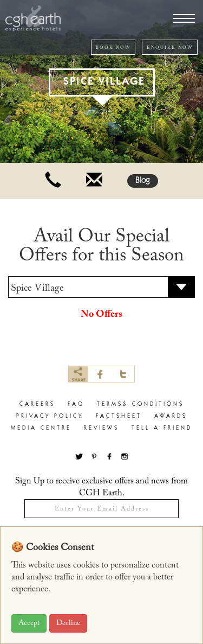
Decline (68, 623)
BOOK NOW (113, 48)
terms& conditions (140, 404)
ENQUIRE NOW (170, 48)
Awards (171, 416)
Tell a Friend (162, 428)
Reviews (101, 428)
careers (37, 404)
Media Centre (41, 428)
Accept (29, 623)
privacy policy (50, 416)
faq (76, 404)
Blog (143, 181)
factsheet (119, 416)
